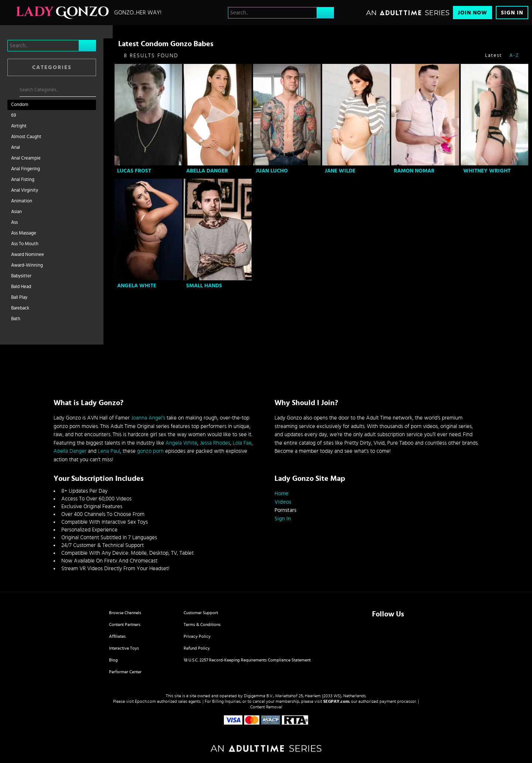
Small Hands (204, 286)
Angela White (137, 286)
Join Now (473, 13)
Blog (113, 660)
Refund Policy (197, 648)
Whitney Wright (487, 171)
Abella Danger (207, 171)
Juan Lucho (272, 171)
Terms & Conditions (202, 625)
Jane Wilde (340, 171)
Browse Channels (125, 613)
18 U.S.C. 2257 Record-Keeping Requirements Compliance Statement (247, 660)
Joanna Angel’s (148, 418)
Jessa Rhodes (215, 443)
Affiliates (117, 636)
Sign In (512, 13)
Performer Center (125, 672)
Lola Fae (242, 443)
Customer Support (201, 613)
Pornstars (285, 510)
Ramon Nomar (414, 171)
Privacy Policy (197, 636)
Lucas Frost (134, 171)
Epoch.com (145, 701)
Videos (283, 502)
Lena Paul (109, 451)
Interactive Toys (124, 648)
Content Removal (266, 707)
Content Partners (125, 625)
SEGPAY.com (336, 701)
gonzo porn (150, 451)
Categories (52, 67)
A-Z (514, 56)
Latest (494, 56)
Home (282, 494)
